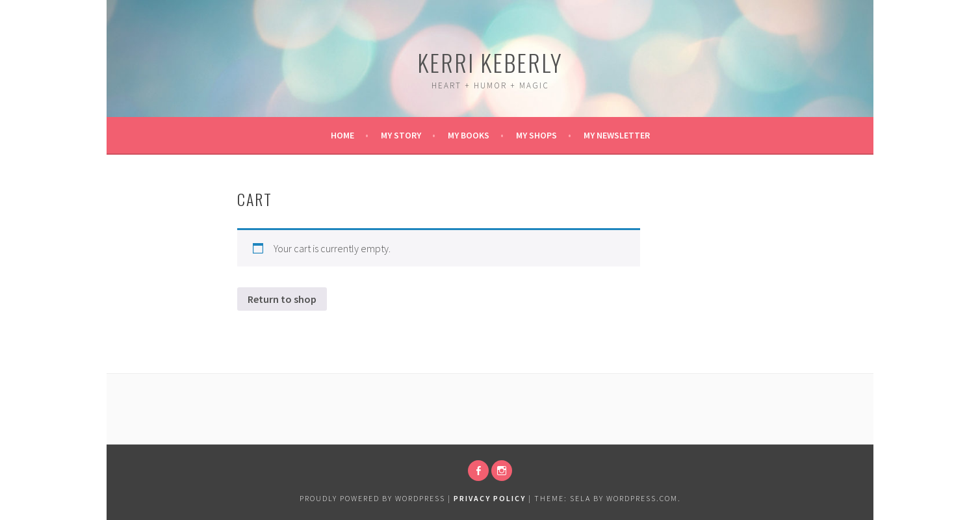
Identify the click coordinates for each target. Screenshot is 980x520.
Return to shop (282, 299)
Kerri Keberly (490, 62)
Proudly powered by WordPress (372, 498)
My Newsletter (617, 135)
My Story (401, 135)
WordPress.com (642, 498)
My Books (469, 135)
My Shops (536, 135)
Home (342, 135)
